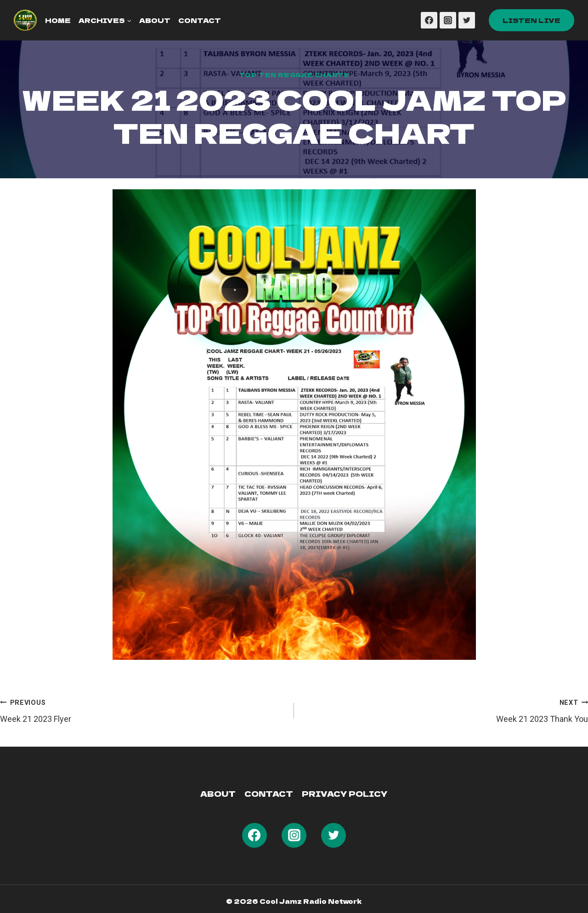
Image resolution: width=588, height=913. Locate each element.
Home (58, 20)
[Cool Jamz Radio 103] (25, 20)
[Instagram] (448, 20)
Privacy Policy (345, 794)
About (155, 20)
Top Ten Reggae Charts (294, 75)
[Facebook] (429, 20)
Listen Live (531, 20)
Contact (200, 20)
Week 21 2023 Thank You (445, 710)
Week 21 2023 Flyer (143, 710)
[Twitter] (467, 20)
